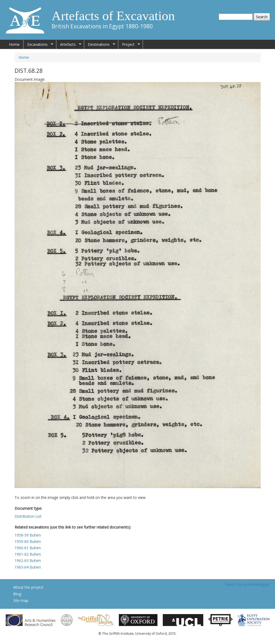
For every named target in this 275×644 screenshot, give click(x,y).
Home (14, 44)
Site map (21, 600)
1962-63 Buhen (28, 560)
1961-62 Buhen (28, 554)
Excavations (38, 44)
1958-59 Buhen (28, 535)
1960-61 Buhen (28, 548)
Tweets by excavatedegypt (247, 584)
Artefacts (69, 44)
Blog (17, 594)
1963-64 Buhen (28, 567)
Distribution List (28, 516)
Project (129, 44)
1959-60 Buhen (28, 541)
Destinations (100, 44)
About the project (28, 587)
